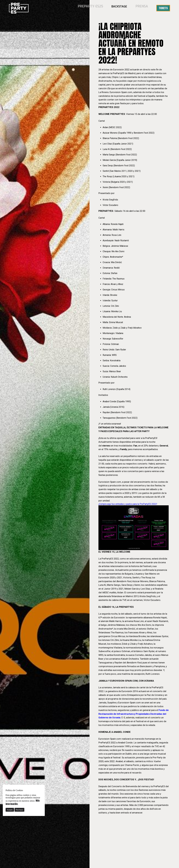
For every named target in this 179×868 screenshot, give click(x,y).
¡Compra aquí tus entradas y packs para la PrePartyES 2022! (128, 504)
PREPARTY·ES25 (94, 8)
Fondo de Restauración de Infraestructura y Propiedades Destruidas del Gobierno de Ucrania (134, 714)
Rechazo (20, 810)
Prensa (143, 8)
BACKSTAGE (121, 8)
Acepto (10, 810)
